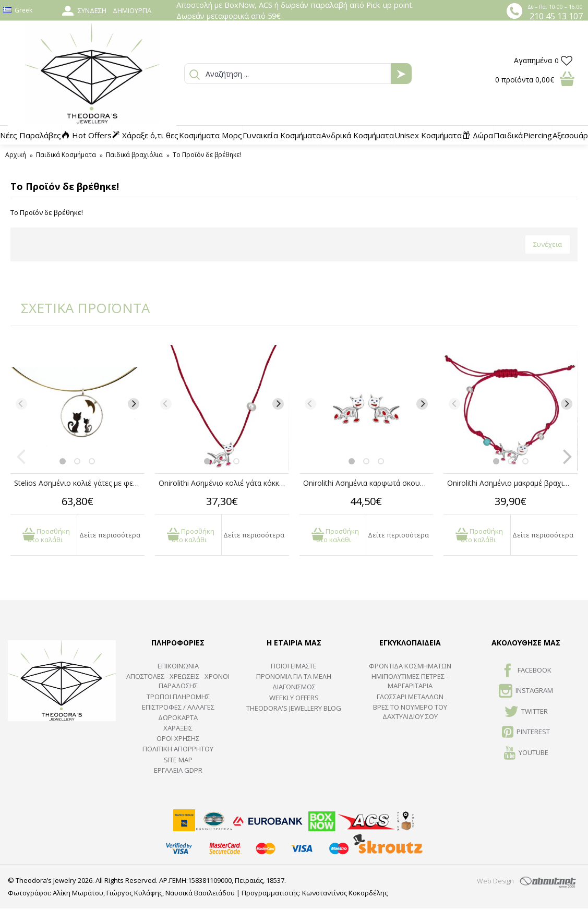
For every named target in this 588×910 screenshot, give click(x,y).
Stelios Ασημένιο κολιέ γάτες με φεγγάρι (79, 483)
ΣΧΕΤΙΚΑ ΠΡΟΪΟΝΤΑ (78, 308)
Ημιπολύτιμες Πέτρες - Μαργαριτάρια (410, 681)
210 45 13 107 (556, 16)
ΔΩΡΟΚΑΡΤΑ (178, 717)
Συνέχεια (548, 244)
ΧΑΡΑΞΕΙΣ (178, 728)
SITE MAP (178, 760)
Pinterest (526, 733)
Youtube (526, 753)
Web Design (495, 881)
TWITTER (526, 712)
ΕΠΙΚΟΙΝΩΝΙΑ (178, 666)
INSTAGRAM (526, 691)
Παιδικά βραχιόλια (134, 155)
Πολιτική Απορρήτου (178, 749)
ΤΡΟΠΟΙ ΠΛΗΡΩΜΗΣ (178, 697)
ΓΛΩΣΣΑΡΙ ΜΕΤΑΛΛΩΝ (410, 697)
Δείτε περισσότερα (110, 535)
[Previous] (21, 404)
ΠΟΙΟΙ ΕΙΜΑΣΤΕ (294, 666)
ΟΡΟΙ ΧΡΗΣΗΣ (178, 738)
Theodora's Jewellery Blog (294, 708)
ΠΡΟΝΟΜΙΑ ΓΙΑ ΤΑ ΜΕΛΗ (294, 676)
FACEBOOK (526, 671)
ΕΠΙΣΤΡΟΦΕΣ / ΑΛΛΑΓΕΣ (178, 707)
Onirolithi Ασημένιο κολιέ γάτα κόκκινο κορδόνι (224, 483)
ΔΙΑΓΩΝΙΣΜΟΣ (294, 687)
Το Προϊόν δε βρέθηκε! (207, 155)
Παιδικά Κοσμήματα (66, 155)
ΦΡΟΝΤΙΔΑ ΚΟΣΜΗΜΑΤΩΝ (410, 666)
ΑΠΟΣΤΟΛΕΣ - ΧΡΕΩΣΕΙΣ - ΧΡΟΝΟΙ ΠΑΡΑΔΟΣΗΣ (178, 681)
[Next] (134, 404)
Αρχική (16, 155)
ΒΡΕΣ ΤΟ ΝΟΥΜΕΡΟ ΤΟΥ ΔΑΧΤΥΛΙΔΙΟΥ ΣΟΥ (410, 712)
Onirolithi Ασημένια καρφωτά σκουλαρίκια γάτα (368, 483)
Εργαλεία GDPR (178, 770)
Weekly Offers (294, 698)
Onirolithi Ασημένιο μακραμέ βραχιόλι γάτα (512, 483)
